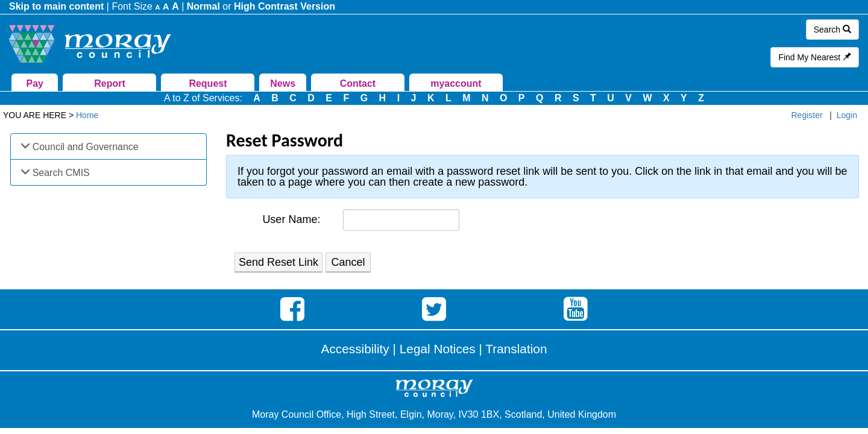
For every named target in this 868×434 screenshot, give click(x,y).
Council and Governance (86, 147)
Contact (358, 83)
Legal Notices (438, 349)
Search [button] (832, 30)
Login (847, 115)
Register (807, 115)
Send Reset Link (278, 262)
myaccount (456, 83)
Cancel (348, 262)
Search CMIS (61, 173)
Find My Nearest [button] (815, 57)
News (283, 83)
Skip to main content (56, 6)
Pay (35, 83)
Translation (516, 349)
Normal (203, 6)
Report (110, 83)
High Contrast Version (285, 6)
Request (208, 83)
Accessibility (355, 349)
